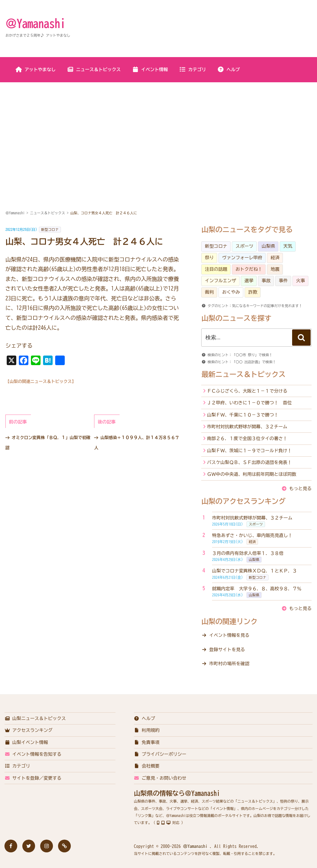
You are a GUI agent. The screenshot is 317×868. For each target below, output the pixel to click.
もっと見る (300, 489)
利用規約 (147, 730)
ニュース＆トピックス (94, 70)
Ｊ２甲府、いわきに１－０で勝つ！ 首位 (249, 403)
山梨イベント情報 (26, 742)
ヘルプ (229, 70)
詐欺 (253, 292)
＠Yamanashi (35, 23)
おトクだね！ (249, 269)
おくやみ (231, 292)
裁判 (209, 292)
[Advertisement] (158, 130)
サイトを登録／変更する (33, 778)
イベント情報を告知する (33, 754)
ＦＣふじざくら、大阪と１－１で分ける (247, 391)
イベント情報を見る (229, 635)
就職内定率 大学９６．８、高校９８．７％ (257, 589)
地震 (275, 269)
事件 (283, 281)
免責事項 (147, 742)
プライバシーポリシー (160, 754)
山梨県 (268, 246)
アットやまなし (36, 70)
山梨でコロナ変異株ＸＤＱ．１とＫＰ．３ (254, 571)
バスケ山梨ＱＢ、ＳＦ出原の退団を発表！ (249, 462)
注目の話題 (216, 269)
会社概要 (147, 766)
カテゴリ (192, 70)
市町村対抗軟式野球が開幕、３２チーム (247, 427)
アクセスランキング (29, 730)
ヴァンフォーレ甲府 (242, 258)
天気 (288, 246)
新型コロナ (50, 229)
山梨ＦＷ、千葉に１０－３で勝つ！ (243, 415)
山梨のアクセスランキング (243, 501)
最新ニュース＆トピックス (243, 374)
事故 (266, 281)
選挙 (249, 281)
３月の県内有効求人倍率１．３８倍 (248, 553)
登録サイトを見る (227, 650)
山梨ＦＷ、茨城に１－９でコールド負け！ (249, 451)
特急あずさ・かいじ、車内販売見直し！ (252, 535)
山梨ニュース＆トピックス (35, 718)
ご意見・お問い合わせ (160, 778)
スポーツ (244, 246)
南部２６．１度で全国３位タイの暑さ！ (247, 438)
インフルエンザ (220, 281)
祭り (209, 258)
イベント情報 (150, 70)
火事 (300, 281)
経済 (275, 258)
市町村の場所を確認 (229, 664)
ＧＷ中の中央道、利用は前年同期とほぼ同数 (252, 474)
